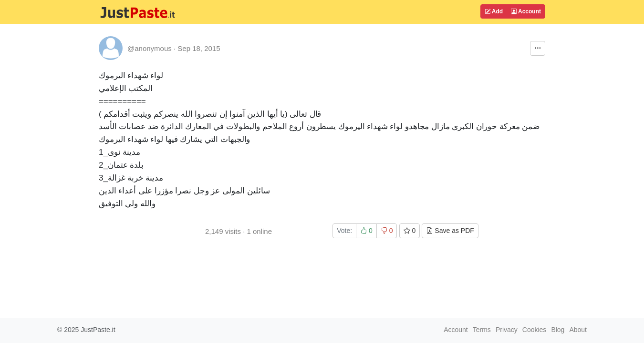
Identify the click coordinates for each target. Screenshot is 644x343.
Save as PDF (450, 231)
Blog (558, 330)
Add (494, 11)
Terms (482, 330)
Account (526, 11)
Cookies (535, 330)
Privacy (507, 330)
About (578, 330)
